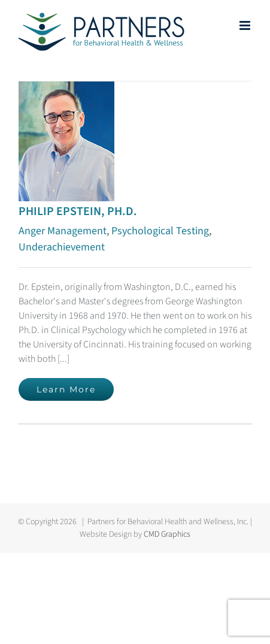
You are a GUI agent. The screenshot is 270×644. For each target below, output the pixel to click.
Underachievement (62, 247)
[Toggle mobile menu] (246, 25)
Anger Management (63, 231)
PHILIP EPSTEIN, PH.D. (78, 211)
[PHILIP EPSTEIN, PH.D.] (66, 89)
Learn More (66, 389)
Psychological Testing (160, 231)
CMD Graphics (167, 534)
